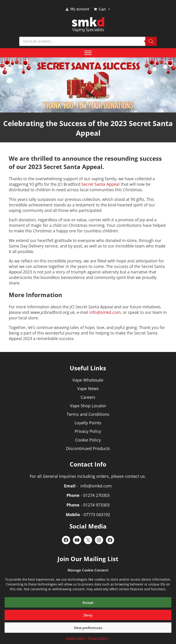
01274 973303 (96, 505)
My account (80, 9)
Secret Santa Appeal (100, 184)
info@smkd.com (105, 312)
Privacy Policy (98, 638)
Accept (88, 602)
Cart (105, 9)
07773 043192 (97, 515)
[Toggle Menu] (88, 53)
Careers (88, 397)
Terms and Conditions (88, 414)
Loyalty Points (88, 423)
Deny (88, 615)
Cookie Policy (76, 638)
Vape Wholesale (88, 380)
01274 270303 (96, 495)
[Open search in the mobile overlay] (88, 41)
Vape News (88, 388)
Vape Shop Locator (88, 406)
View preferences (88, 628)
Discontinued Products (88, 448)
